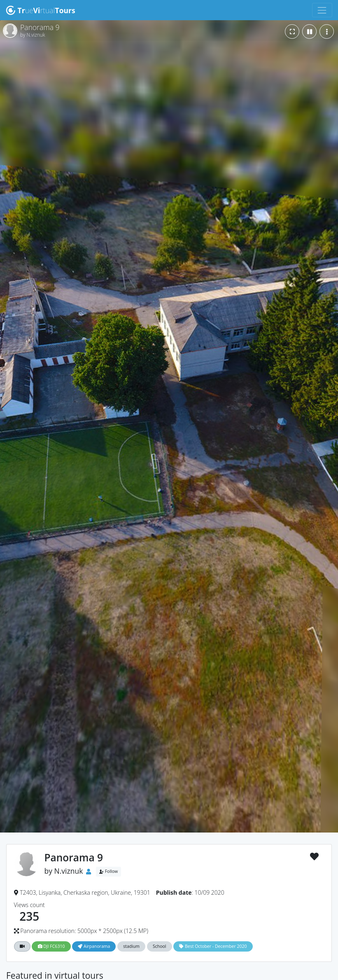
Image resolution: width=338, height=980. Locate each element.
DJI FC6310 (51, 946)
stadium (131, 946)
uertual (41, 10)
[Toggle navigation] (322, 10)
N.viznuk (69, 871)
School (160, 946)
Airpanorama (94, 946)
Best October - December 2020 (213, 946)
